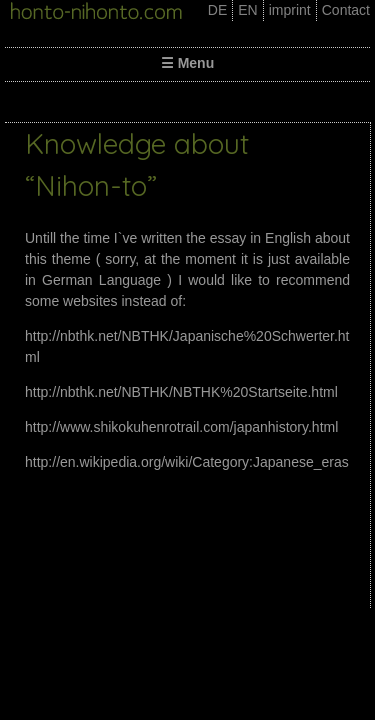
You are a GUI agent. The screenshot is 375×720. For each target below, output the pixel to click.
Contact (346, 10)
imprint (290, 10)
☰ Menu (187, 63)
